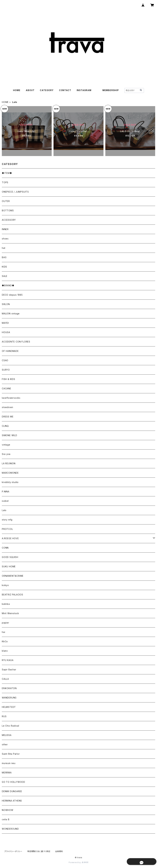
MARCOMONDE (10, 473)
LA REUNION (9, 463)
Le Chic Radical (11, 726)
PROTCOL (7, 529)
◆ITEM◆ (7, 173)
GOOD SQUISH (10, 557)
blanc (5, 651)
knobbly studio (10, 482)
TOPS (5, 182)
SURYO (6, 370)
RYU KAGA (8, 660)
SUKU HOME (9, 566)
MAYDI (5, 323)
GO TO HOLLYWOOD (13, 782)
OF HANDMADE (10, 351)
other (5, 744)
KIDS (4, 267)
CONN (5, 548)
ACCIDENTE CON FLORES (16, 342)
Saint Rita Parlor (11, 754)
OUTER (6, 201)
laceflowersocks (11, 398)
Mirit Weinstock (10, 613)
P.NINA (6, 492)
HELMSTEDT (9, 707)
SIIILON (6, 304)
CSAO (5, 360)
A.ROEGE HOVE (10, 538)
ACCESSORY (9, 220)
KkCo (5, 641)
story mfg (7, 520)
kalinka (6, 604)
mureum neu (9, 763)
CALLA (5, 679)
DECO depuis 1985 (12, 295)
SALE (5, 276)
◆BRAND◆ (8, 285)
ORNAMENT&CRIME (13, 576)
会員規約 (59, 851)
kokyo (5, 585)
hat (4, 248)
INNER (5, 229)
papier (6, 623)
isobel (5, 501)
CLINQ (5, 426)
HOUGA (6, 332)
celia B (6, 819)
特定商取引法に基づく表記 (39, 851)
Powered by (78, 862)
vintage (6, 445)
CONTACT (65, 90)
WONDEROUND (10, 829)
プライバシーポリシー (13, 851)
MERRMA (7, 773)
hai (3, 632)
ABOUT (30, 90)
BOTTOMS (8, 210)
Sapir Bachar (9, 670)
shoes (5, 239)
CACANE (7, 388)
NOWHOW (8, 810)
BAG (4, 257)
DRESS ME (8, 417)
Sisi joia (6, 454)
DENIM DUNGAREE (12, 791)
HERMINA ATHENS (12, 801)
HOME (17, 90)
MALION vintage (11, 314)
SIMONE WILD (10, 435)
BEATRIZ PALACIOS (14, 595)
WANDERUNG (9, 698)
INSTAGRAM (84, 90)
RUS (4, 716)
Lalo (4, 510)
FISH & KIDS (9, 379)
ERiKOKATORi (9, 688)
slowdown (7, 407)
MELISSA (7, 735)
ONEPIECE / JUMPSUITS (15, 192)
